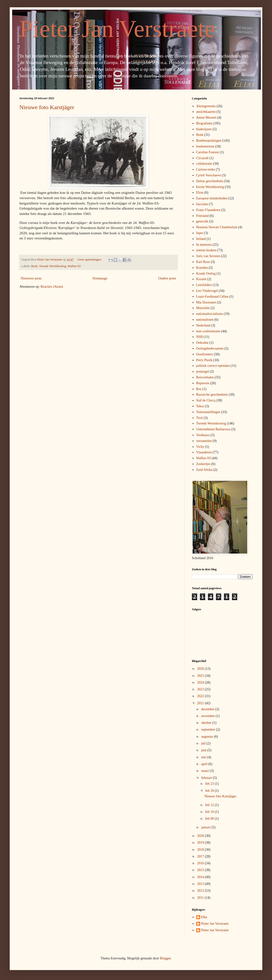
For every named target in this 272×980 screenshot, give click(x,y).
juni (204, 750)
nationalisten (205, 320)
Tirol (200, 418)
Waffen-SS (74, 266)
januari (206, 827)
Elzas (200, 192)
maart (205, 771)
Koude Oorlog (206, 274)
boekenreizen (205, 146)
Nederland (203, 325)
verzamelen (204, 441)
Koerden (202, 268)
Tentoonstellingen (208, 412)
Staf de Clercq (206, 400)
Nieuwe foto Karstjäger (47, 107)
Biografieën (204, 123)
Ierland (201, 239)
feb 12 (210, 805)
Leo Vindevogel (207, 291)
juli (204, 743)
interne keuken (206, 250)
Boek (34, 266)
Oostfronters (205, 354)
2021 (201, 703)
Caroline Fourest (208, 152)
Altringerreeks (206, 106)
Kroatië (201, 279)
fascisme (202, 204)
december (208, 709)
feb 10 (210, 812)
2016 (201, 863)
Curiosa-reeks (206, 169)
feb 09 (210, 819)
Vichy (200, 447)
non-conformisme (208, 331)
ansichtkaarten (206, 112)
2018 (201, 850)
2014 (201, 877)
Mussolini (203, 308)
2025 (201, 676)
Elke (204, 917)
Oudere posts (167, 278)
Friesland (203, 216)
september (208, 730)
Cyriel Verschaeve (209, 175)
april (205, 764)
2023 (201, 689)
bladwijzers (204, 129)
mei (204, 757)
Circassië (202, 158)
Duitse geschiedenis (210, 181)
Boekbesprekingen (209, 141)
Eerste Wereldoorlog (210, 187)
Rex (199, 389)
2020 (201, 836)
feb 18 (210, 791)
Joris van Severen (208, 256)
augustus (208, 737)
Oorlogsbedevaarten (210, 348)
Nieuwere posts (31, 278)
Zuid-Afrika (204, 470)
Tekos (200, 406)
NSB (200, 337)
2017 (201, 856)
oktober (207, 723)
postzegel (203, 372)
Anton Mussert (206, 118)
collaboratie (204, 164)
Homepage (100, 278)
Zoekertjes (203, 464)
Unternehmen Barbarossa (213, 429)
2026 (201, 669)
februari (207, 778)
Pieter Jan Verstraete (117, 29)
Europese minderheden (212, 198)
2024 (201, 682)
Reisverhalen (205, 377)
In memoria (204, 245)
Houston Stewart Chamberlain (217, 227)
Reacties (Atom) (52, 287)
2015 (201, 870)
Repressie (203, 383)
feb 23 (210, 784)
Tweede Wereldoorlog (53, 266)
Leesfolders (204, 285)
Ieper (200, 233)
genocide (202, 221)
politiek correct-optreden (213, 366)
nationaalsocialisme (210, 314)
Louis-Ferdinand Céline (212, 297)
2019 (201, 843)
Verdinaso (203, 435)
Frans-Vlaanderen (208, 210)
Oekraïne (202, 343)
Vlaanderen (204, 452)
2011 (201, 898)
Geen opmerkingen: (90, 260)
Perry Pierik (204, 360)
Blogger (165, 958)
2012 (201, 891)
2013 (201, 884)
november (208, 716)
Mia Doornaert (206, 302)
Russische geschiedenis (212, 395)
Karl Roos (203, 262)
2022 (201, 696)
